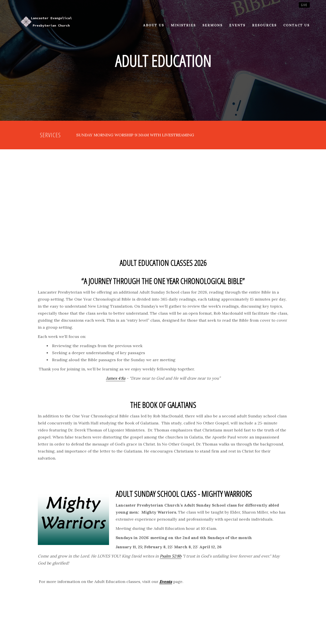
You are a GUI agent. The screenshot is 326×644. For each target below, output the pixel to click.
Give (304, 5)
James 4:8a (116, 378)
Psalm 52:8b (171, 556)
